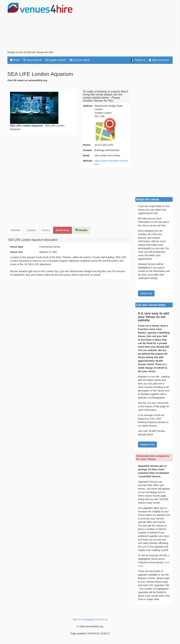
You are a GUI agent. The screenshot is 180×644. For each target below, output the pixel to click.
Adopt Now (146, 293)
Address (88, 106)
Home (15, 60)
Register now (147, 444)
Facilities (31, 230)
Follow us (138, 60)
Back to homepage (83, 619)
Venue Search (33, 60)
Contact (87, 150)
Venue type (17, 247)
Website (87, 161)
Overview (15, 230)
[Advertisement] (131, 26)
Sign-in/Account (159, 60)
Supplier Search (56, 60)
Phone (87, 145)
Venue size (16, 252)
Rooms (46, 230)
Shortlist (81, 230)
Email (86, 155)
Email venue (62, 230)
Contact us (101, 619)
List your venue (80, 60)
